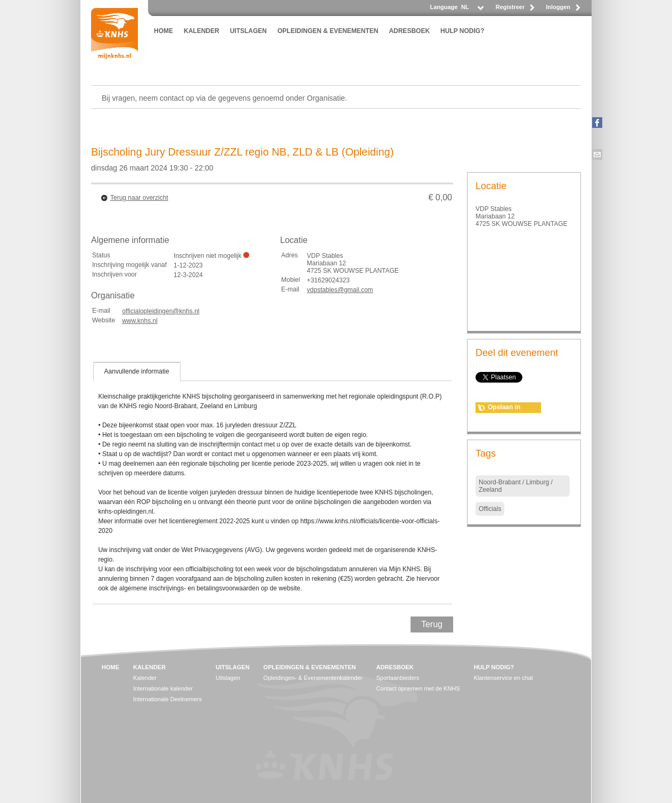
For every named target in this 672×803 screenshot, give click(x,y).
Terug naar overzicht (139, 198)
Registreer (510, 7)
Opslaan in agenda (504, 408)
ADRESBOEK (409, 31)
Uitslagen (228, 678)
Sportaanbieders (398, 678)
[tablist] (272, 483)
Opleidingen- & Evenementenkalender (313, 678)
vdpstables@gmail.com (340, 290)
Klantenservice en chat (503, 678)
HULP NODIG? (462, 31)
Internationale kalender (163, 688)
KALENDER (202, 31)
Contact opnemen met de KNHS (418, 688)
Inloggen (558, 7)
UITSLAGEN (248, 31)
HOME (163, 31)
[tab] (137, 371)
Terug (432, 624)
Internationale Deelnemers (167, 699)
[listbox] (472, 10)
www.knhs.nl (140, 321)
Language (444, 7)
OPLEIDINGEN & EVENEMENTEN (328, 31)
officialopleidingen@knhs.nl (161, 311)
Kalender (145, 678)
